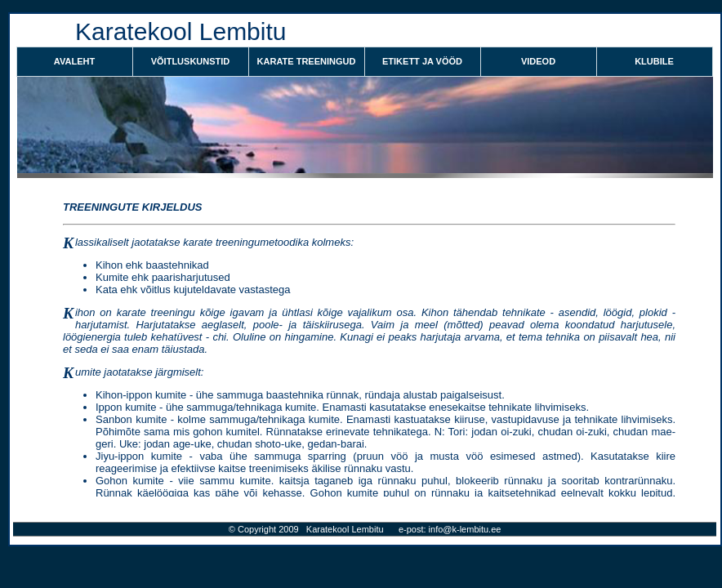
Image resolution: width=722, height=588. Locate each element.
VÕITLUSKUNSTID (191, 61)
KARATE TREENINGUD (307, 61)
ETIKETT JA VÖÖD (422, 61)
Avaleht (74, 61)
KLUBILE (654, 61)
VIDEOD (538, 61)
